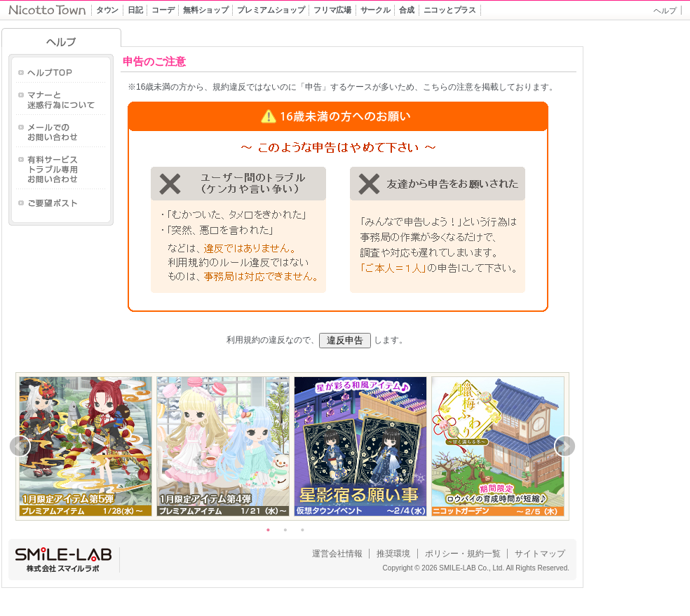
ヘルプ (665, 11)
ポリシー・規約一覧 (463, 554)
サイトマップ (540, 554)
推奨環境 (393, 554)
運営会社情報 (337, 554)
